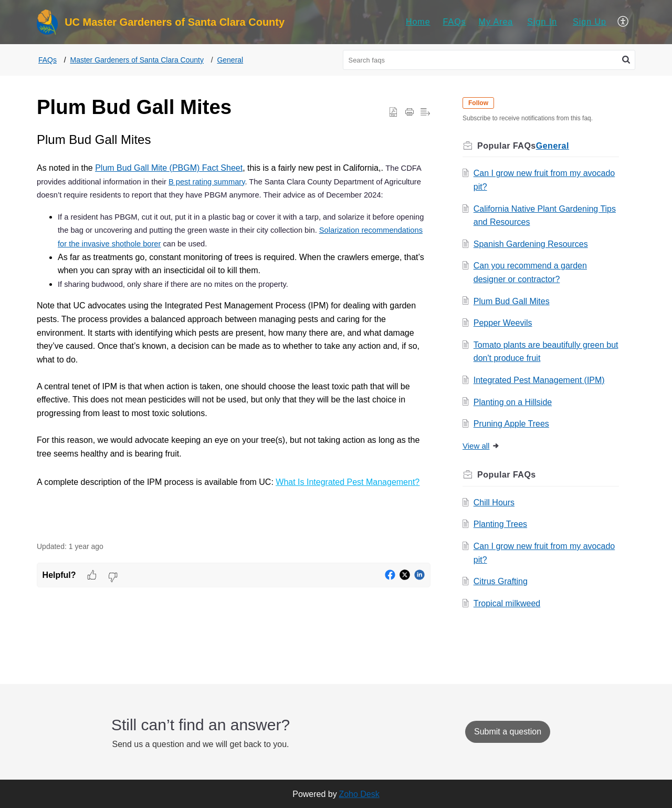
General (230, 60)
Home (418, 22)
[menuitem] (418, 22)
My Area (496, 22)
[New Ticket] (508, 732)
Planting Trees (502, 524)
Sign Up (590, 22)
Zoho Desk (359, 794)
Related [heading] (566, 475)
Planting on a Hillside (514, 402)
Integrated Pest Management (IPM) (541, 380)
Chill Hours (496, 503)
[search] (489, 60)
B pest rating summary (207, 182)
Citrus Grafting (502, 581)
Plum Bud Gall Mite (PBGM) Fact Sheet (169, 168)
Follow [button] (480, 103)
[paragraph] (234, 331)
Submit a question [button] (508, 732)
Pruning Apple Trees (513, 424)
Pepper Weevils (505, 323)
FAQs (455, 22)
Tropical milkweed (508, 603)
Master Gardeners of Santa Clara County (136, 60)
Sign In (542, 22)
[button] (623, 22)
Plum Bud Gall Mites (513, 301)
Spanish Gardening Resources (532, 244)
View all (483, 446)
